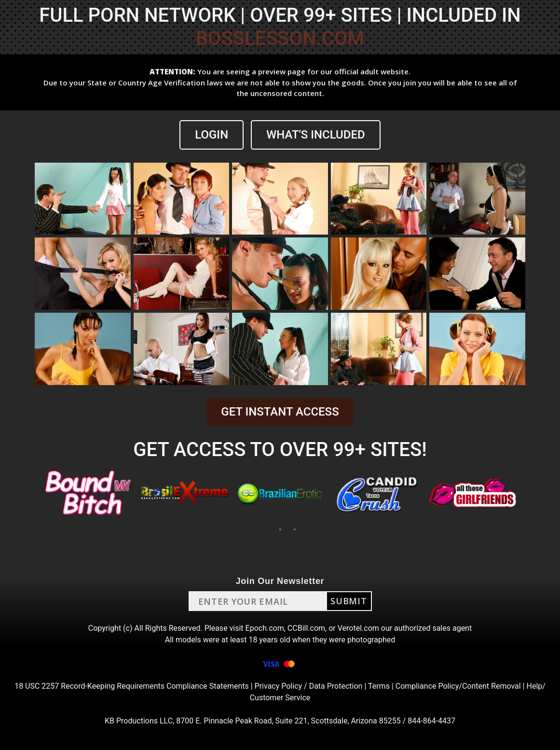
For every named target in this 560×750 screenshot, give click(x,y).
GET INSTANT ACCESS (280, 412)
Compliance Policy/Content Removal (458, 686)
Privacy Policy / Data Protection (309, 686)
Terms (379, 686)
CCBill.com (306, 628)
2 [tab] (280, 529)
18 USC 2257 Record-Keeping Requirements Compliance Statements (132, 686)
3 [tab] (295, 529)
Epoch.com (265, 628)
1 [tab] (266, 529)
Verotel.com (358, 628)
